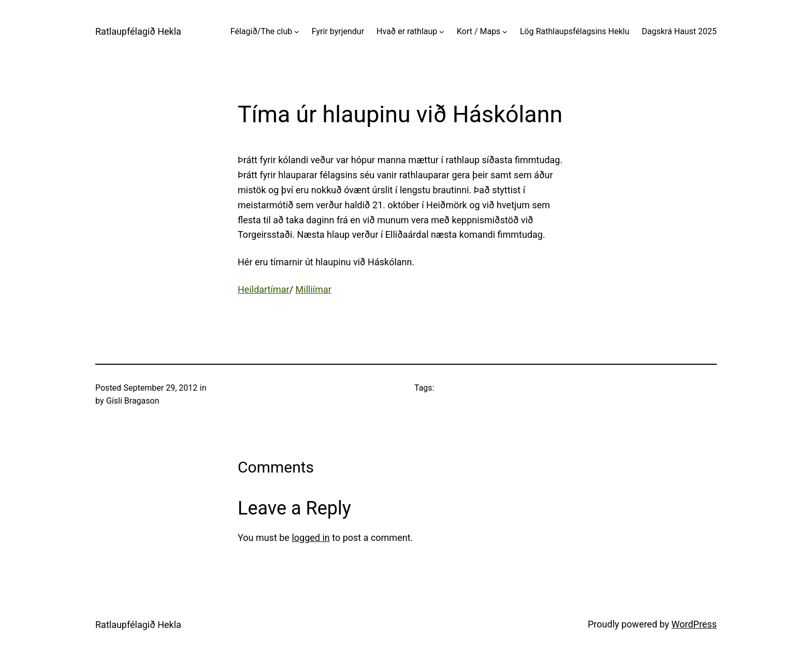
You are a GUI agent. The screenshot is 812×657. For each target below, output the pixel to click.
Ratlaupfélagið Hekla (138, 31)
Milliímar (314, 289)
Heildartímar (264, 289)
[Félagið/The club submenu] (297, 32)
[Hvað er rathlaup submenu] (442, 32)
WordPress (694, 624)
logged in (310, 538)
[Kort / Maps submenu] (505, 32)
